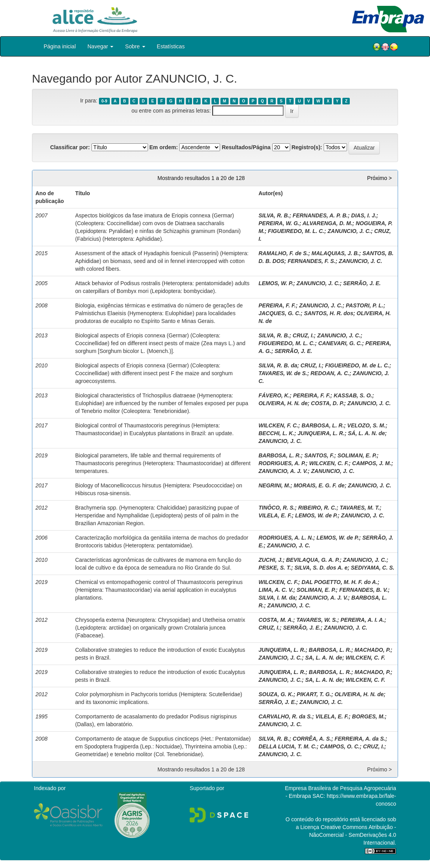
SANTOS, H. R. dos (329, 313)
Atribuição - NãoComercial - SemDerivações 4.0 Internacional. (353, 835)
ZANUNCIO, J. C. (349, 231)
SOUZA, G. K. (276, 694)
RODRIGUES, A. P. (282, 463)
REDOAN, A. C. (330, 373)
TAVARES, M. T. (360, 508)
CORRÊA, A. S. (312, 739)
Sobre (135, 46)
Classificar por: (70, 147)
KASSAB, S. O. (353, 395)
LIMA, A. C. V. (276, 590)
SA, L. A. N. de (324, 658)
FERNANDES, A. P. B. (320, 215)
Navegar (101, 46)
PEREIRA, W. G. (279, 223)
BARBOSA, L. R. (323, 425)
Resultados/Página (246, 147)
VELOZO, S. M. (367, 425)
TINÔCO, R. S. (277, 508)
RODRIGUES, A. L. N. (286, 538)
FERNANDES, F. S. (311, 261)
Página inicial (60, 46)
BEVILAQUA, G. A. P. (313, 560)
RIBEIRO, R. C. (317, 508)
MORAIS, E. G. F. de (319, 485)
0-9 (104, 101)
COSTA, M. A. (276, 620)
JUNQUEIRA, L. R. (321, 433)
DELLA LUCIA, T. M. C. (288, 746)
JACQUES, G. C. (280, 313)
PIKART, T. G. (314, 694)
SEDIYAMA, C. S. (373, 568)
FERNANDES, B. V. (364, 590)
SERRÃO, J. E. (362, 283)
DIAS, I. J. (364, 215)
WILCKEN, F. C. (278, 425)
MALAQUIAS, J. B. (335, 253)
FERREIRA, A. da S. (360, 739)
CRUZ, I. (303, 335)
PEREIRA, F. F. (277, 305)
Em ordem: (163, 147)
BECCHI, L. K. (277, 433)
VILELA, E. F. (275, 515)
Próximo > (380, 178)
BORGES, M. (368, 716)
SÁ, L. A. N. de (366, 433)
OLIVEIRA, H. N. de (283, 403)
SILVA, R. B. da (278, 365)
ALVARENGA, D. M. (328, 223)
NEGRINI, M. (275, 485)
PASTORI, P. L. (365, 305)
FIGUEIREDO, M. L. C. (296, 231)
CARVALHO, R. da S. (285, 716)
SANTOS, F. (319, 455)
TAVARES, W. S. (317, 620)
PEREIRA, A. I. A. (362, 620)
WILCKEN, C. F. (329, 463)
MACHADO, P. (372, 650)
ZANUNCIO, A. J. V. (283, 471)
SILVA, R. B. (274, 215)
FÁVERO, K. (274, 395)
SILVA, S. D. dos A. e (321, 568)
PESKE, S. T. (275, 568)
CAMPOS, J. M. (372, 463)
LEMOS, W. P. (276, 283)
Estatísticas (171, 46)
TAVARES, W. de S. (283, 373)
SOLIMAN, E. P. (357, 455)
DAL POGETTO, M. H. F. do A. (339, 582)
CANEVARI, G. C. (340, 343)
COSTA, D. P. (327, 403)
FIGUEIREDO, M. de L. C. (357, 365)
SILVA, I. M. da (277, 598)
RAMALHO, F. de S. (284, 253)
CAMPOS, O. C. (340, 746)
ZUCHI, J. (271, 560)
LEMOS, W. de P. (316, 515)
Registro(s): (307, 147)
